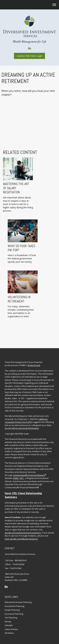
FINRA (16, 474)
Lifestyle (9, 621)
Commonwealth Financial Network (29, 471)
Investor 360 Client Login (29, 56)
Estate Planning (12, 606)
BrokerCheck (34, 361)
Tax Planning (11, 614)
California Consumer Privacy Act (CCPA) (26, 417)
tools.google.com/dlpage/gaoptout (21, 535)
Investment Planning (14, 602)
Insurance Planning (14, 610)
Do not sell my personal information (22, 424)
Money (8, 617)
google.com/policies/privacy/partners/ (23, 529)
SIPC (22, 474)
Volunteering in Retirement (16, 299)
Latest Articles (11, 625)
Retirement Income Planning (18, 598)
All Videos (9, 629)
